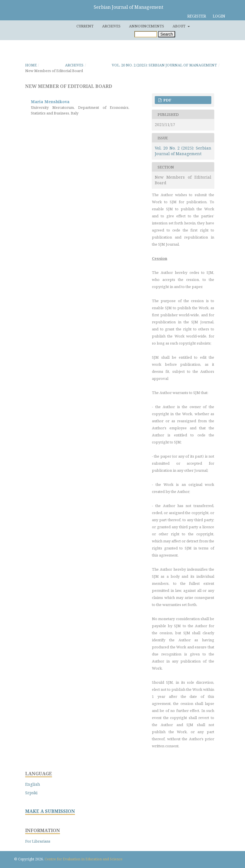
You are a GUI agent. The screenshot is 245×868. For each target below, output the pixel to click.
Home (31, 65)
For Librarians (38, 841)
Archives (111, 26)
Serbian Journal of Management (128, 7)
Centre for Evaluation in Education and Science (84, 859)
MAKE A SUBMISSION (50, 811)
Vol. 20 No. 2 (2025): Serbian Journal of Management (164, 65)
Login (219, 16)
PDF (167, 100)
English (33, 784)
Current (85, 26)
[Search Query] (146, 34)
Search (167, 34)
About (180, 26)
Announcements (147, 26)
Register (197, 16)
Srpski (31, 793)
